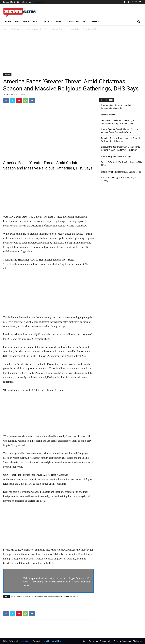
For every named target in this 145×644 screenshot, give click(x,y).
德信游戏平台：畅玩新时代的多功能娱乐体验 (121, 172)
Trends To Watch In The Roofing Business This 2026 (121, 164)
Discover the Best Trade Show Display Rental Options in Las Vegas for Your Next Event (121, 148)
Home (6, 29)
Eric (7, 94)
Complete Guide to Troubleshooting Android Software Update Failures (120, 140)
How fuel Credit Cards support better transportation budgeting (117, 107)
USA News (15, 29)
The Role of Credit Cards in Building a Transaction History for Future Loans (117, 122)
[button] (138, 21)
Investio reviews (108, 115)
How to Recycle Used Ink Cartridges (117, 156)
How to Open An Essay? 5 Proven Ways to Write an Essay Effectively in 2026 (119, 131)
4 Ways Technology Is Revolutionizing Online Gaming (121, 179)
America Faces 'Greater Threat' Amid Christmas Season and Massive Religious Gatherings (45, 596)
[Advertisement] (72, 52)
